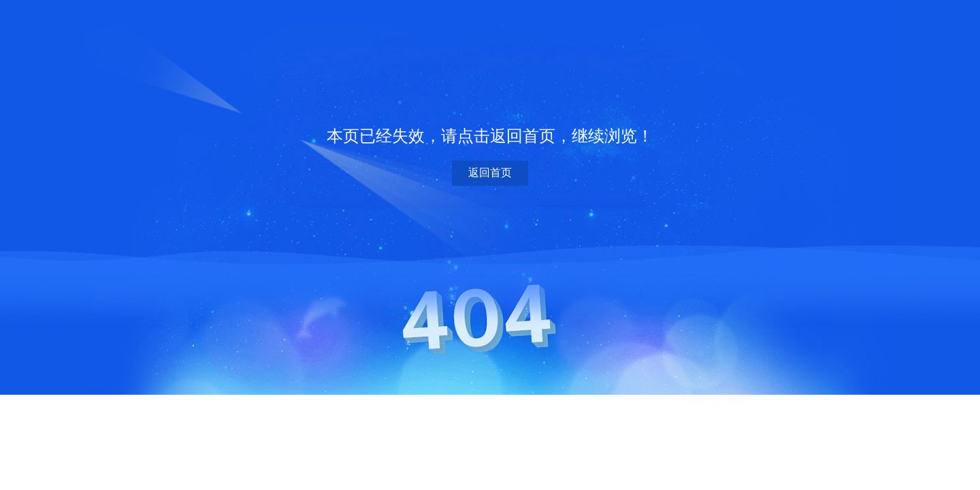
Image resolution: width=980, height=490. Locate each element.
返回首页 (490, 173)
